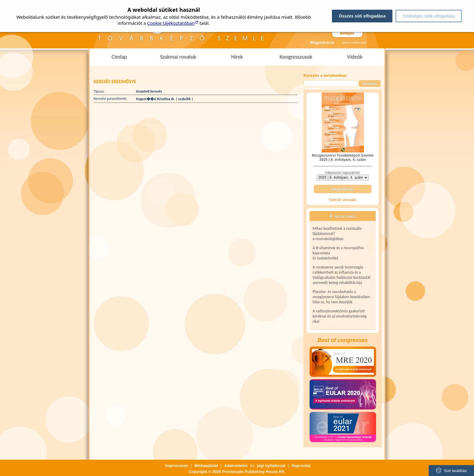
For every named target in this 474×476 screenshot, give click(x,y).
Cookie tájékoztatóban (171, 23)
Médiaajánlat (206, 466)
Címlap (119, 57)
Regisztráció (321, 42)
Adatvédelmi (236, 466)
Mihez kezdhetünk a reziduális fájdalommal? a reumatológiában (337, 234)
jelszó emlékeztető (355, 42)
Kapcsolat (301, 466)
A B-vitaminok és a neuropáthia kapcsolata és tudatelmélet (338, 253)
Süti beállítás (451, 470)
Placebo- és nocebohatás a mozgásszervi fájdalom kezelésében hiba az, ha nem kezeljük (341, 297)
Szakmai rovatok (178, 57)
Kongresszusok (296, 57)
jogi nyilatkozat (271, 466)
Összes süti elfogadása (362, 16)
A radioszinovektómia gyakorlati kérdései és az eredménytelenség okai (340, 316)
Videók (355, 57)
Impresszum (177, 466)
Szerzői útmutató (343, 200)
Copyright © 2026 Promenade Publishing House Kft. (237, 472)
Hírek (237, 57)
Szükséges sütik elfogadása (429, 16)
